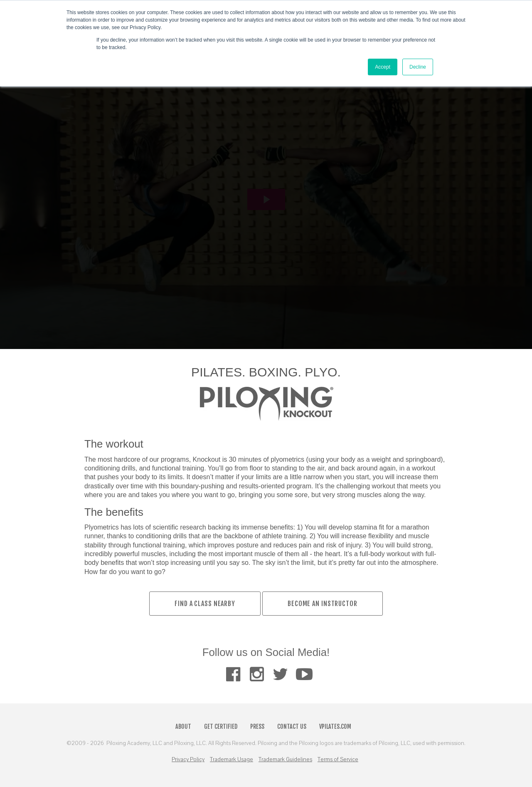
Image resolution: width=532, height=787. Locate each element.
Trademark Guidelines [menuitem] (285, 760)
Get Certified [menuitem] (221, 726)
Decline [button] (418, 67)
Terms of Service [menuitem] (338, 760)
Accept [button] (383, 67)
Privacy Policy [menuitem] (188, 760)
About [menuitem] (183, 726)
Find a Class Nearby (205, 604)
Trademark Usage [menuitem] (232, 760)
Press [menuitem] (257, 726)
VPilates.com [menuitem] (335, 726)
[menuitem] (233, 674)
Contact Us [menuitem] (292, 726)
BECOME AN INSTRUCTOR (323, 604)
